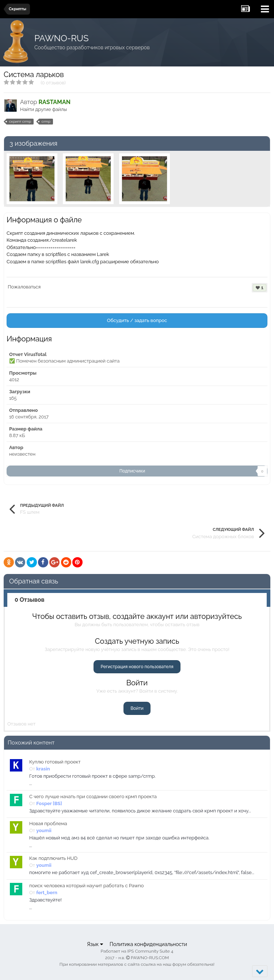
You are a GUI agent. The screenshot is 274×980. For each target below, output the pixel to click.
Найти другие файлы (43, 109)
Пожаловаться (24, 287)
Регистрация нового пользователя (137, 667)
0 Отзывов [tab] (30, 600)
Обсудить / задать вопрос (137, 320)
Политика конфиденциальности (148, 944)
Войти (137, 708)
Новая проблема (48, 824)
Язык (95, 944)
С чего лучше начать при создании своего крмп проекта (93, 797)
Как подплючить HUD (53, 858)
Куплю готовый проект (55, 762)
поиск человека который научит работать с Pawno (87, 886)
